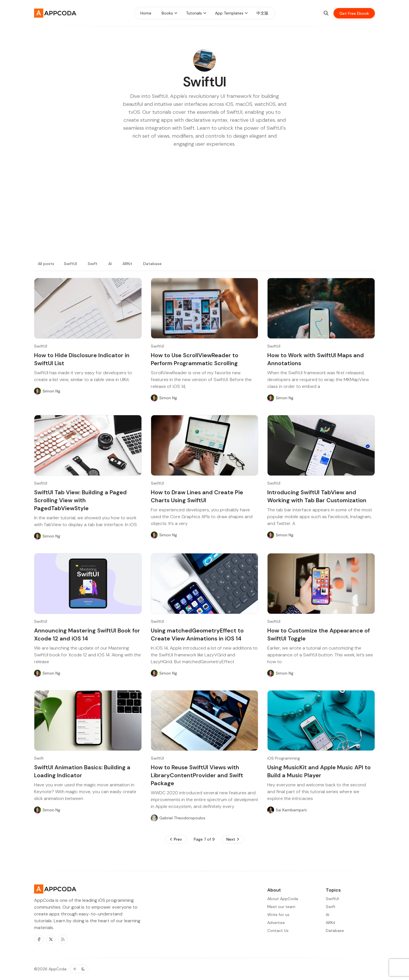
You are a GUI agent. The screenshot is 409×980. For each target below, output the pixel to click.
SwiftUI (70, 264)
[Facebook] (39, 939)
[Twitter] (51, 939)
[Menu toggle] (176, 13)
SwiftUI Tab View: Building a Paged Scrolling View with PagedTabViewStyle (80, 500)
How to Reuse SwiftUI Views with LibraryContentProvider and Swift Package (197, 775)
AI (110, 264)
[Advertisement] (204, 210)
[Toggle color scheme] (79, 969)
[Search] (326, 13)
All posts (46, 264)
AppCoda (58, 969)
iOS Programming (284, 758)
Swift (93, 264)
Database (152, 264)
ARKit (127, 264)
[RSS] (63, 939)
